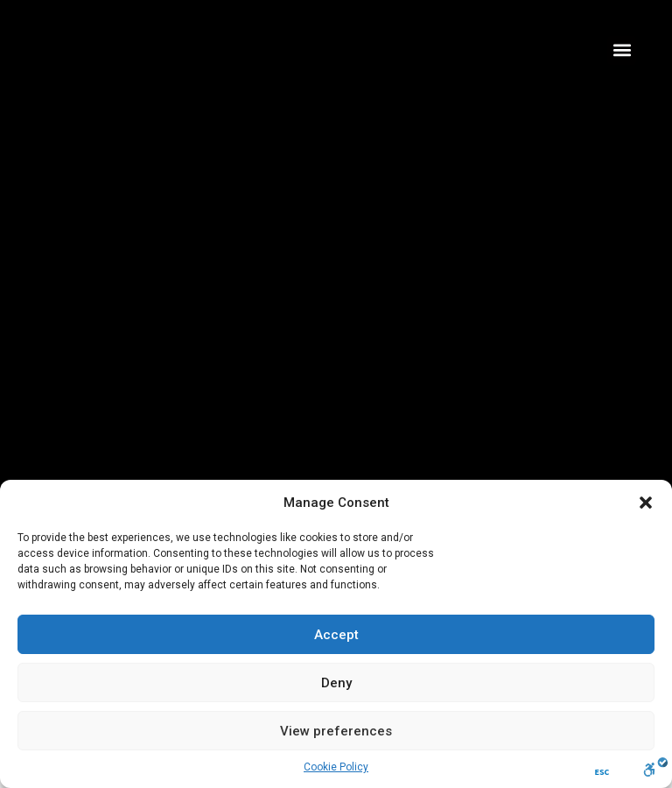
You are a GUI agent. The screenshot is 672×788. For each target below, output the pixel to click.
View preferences (336, 731)
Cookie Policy (336, 767)
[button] (646, 503)
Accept (336, 635)
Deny (336, 683)
